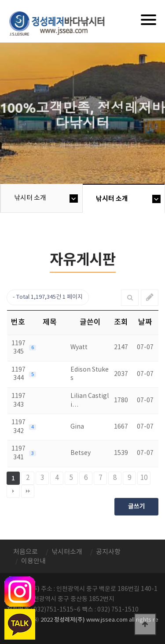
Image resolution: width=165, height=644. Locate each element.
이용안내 (33, 561)
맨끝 (28, 491)
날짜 (145, 322)
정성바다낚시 (63, 23)
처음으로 (26, 552)
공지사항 (108, 552)
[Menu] (148, 20)
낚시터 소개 (30, 198)
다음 (13, 491)
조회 (121, 322)
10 (144, 478)
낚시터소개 (67, 552)
